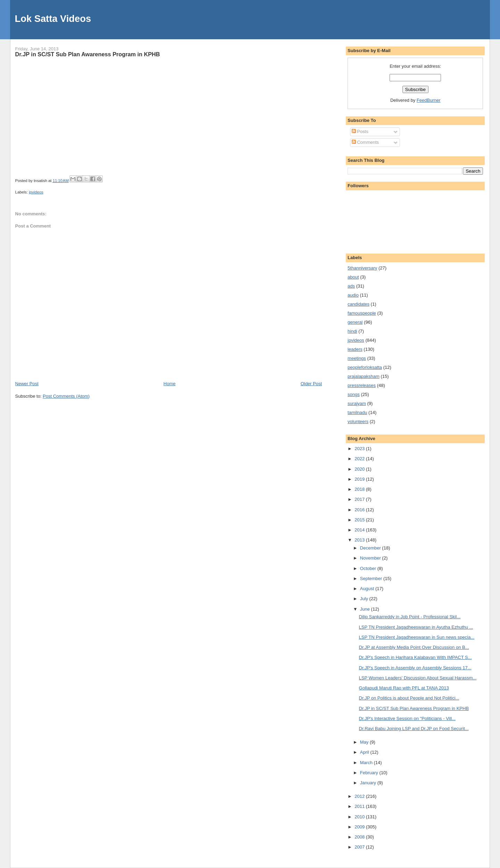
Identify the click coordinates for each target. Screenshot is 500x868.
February (370, 773)
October (369, 568)
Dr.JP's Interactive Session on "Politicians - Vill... (407, 718)
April (365, 752)
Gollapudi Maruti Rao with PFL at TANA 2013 (404, 688)
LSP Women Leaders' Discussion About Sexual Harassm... (418, 678)
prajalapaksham (364, 376)
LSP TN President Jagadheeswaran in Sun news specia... (417, 637)
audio (353, 295)
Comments (365, 142)
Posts (360, 131)
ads (351, 286)
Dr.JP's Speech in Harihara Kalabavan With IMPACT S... (415, 657)
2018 (360, 489)
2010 (360, 817)
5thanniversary (362, 268)
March (367, 763)
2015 (360, 520)
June (366, 609)
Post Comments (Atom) (66, 396)
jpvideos (36, 192)
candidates (359, 304)
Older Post (311, 384)
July (365, 599)
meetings (357, 358)
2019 (360, 479)
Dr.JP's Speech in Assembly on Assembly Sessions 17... (415, 668)
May (365, 742)
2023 (360, 449)
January (369, 783)
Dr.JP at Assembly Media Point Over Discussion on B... (414, 647)
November (371, 558)
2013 (360, 540)
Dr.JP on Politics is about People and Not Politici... (409, 698)
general (355, 322)
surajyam (357, 403)
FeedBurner (429, 100)
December (371, 548)
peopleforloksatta (365, 367)
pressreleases (362, 385)
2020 (360, 469)
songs (354, 394)
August (368, 589)
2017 (360, 499)
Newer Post (27, 384)
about (353, 277)
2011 (360, 806)
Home (170, 384)
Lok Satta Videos (53, 19)
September (372, 578)
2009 (360, 827)
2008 (360, 837)
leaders (355, 349)
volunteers (358, 421)
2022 (360, 459)
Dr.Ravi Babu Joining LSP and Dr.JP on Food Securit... (414, 729)
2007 (360, 847)
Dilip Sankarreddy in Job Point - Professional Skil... (410, 617)
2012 (360, 796)
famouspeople (362, 313)
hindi (352, 331)
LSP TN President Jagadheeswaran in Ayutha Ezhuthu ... (416, 627)
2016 (360, 510)
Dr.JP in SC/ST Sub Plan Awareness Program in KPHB (88, 54)
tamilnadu (357, 412)
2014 (360, 530)
